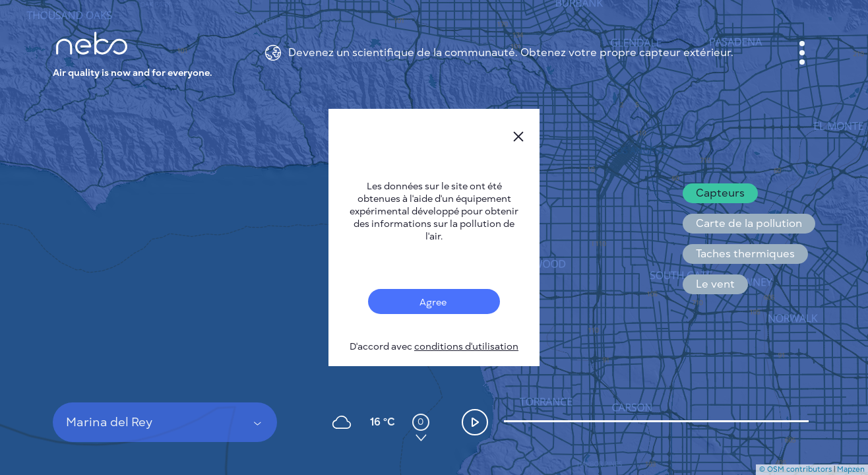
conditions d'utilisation (466, 347)
